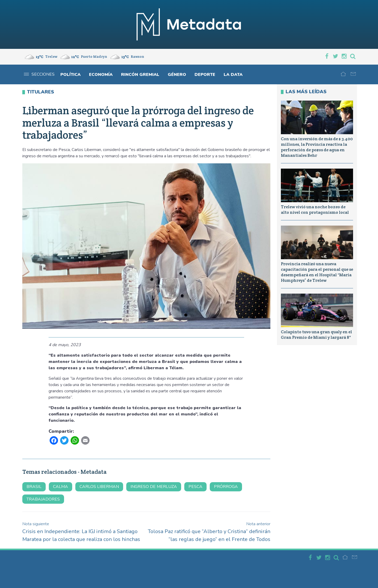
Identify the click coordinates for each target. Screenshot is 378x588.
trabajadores (43, 499)
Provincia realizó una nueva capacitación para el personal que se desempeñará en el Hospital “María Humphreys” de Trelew (317, 272)
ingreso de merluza (154, 487)
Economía (101, 75)
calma (61, 487)
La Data (233, 75)
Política (70, 75)
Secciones (39, 74)
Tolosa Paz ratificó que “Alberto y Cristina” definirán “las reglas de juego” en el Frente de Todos (209, 532)
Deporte (205, 75)
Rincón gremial (140, 75)
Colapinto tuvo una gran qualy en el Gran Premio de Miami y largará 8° (316, 335)
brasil (34, 487)
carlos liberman (99, 487)
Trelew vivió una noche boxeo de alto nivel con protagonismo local (315, 210)
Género (177, 75)
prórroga (226, 487)
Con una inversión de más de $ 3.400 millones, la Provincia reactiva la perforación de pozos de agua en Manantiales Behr (317, 147)
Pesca (195, 487)
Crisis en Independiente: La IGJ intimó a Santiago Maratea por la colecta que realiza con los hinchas (81, 532)
